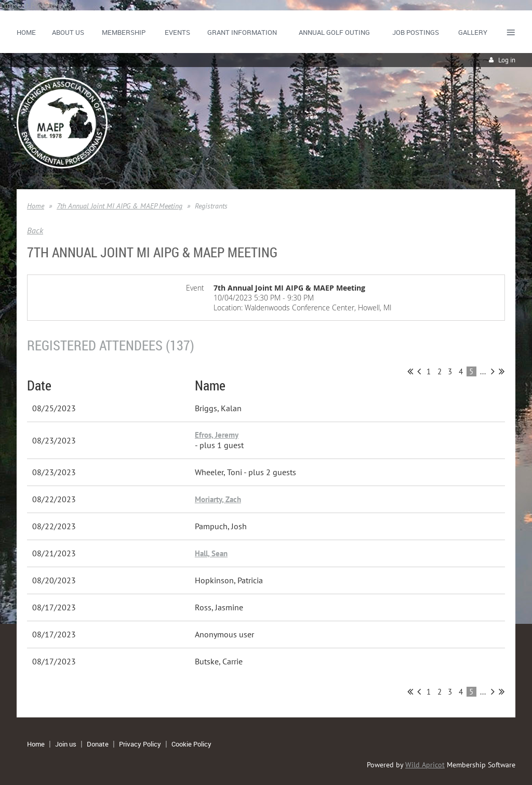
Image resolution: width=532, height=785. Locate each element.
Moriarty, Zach (218, 499)
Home (36, 206)
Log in (507, 60)
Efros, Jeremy (217, 435)
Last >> (502, 371)
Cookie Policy (191, 744)
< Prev (419, 371)
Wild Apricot (425, 765)
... (483, 371)
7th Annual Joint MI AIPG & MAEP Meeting (119, 206)
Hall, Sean (211, 553)
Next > (493, 371)
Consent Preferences (36, 5)
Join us (66, 744)
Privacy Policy (140, 744)
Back (35, 230)
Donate (98, 744)
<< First (410, 371)
